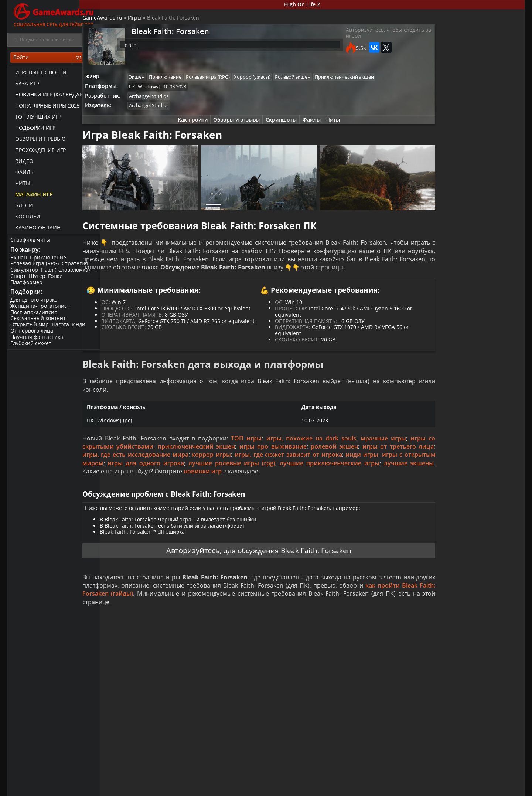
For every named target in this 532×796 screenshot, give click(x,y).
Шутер (39, 279)
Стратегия (76, 267)
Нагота (62, 329)
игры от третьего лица (138, 479)
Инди (81, 329)
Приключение (50, 260)
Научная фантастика (37, 341)
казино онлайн (36, 229)
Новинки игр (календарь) (49, 96)
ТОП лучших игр (36, 118)
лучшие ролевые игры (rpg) (366, 487)
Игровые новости (39, 74)
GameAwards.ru (123, 21)
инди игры (144, 487)
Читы (21, 185)
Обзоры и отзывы (233, 135)
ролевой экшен (385, 471)
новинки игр (385, 496)
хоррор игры (303, 479)
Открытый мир (30, 329)
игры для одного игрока (282, 487)
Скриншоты (279, 135)
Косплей (25, 218)
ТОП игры (258, 463)
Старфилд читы (31, 241)
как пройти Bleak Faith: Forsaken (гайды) (200, 632)
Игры (156, 21)
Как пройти (187, 135)
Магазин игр (32, 196)
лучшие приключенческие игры (153, 496)
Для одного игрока (35, 304)
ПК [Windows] (167, 101)
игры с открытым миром (203, 487)
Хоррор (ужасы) (279, 80)
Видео (22, 163)
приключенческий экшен (246, 471)
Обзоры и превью (38, 141)
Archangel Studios (172, 110)
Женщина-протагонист (41, 310)
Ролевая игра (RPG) (35, 267)
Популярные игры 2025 (45, 107)
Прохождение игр (38, 152)
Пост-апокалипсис (34, 317)
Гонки (58, 279)
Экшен (19, 260)
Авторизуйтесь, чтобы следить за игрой (360, 38)
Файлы (23, 174)
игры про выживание (323, 471)
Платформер (27, 285)
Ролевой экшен (320, 80)
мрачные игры (386, 463)
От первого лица (33, 335)
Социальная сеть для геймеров (54, 14)
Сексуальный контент (39, 323)
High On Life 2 (312, 5)
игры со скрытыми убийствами (153, 471)
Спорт (19, 279)
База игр (25, 85)
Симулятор (25, 273)
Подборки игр (33, 130)
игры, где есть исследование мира (229, 479)
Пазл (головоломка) (67, 273)
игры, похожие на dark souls (319, 463)
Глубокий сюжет (32, 348)
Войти (54, 59)
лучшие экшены (231, 496)
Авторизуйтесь (189, 587)
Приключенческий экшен (181, 90)
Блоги (22, 207)
